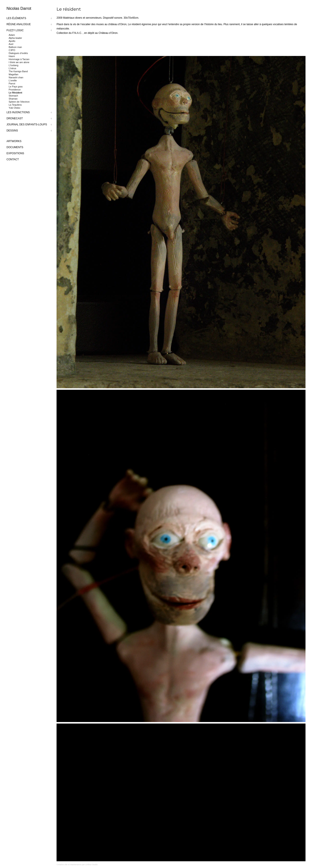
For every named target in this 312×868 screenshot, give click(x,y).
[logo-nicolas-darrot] (31, 8)
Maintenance (76, 865)
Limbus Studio (92, 865)
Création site (62, 865)
